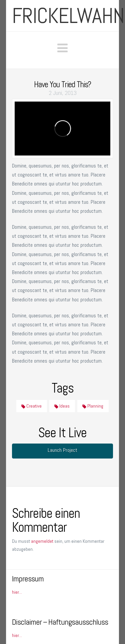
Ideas (62, 406)
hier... (17, 592)
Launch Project (62, 450)
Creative (31, 406)
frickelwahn (68, 16)
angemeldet (42, 541)
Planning (93, 406)
